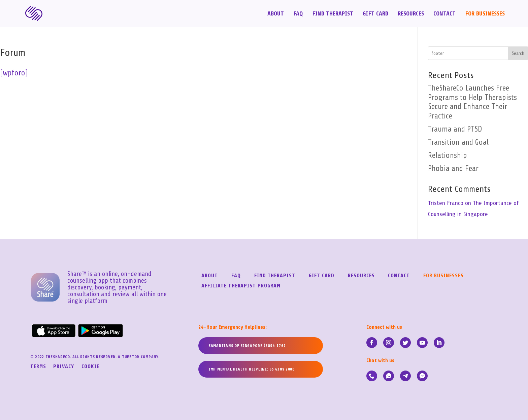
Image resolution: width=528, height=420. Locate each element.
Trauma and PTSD (455, 129)
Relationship (448, 155)
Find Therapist (333, 14)
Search (518, 53)
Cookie (90, 367)
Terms (38, 367)
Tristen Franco (446, 203)
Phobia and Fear (453, 169)
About (276, 14)
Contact (444, 14)
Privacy (64, 367)
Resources (411, 14)
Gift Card (375, 14)
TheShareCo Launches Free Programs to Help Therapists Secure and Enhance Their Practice (472, 102)
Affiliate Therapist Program (241, 286)
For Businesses (485, 14)
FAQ (298, 14)
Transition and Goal (458, 142)
